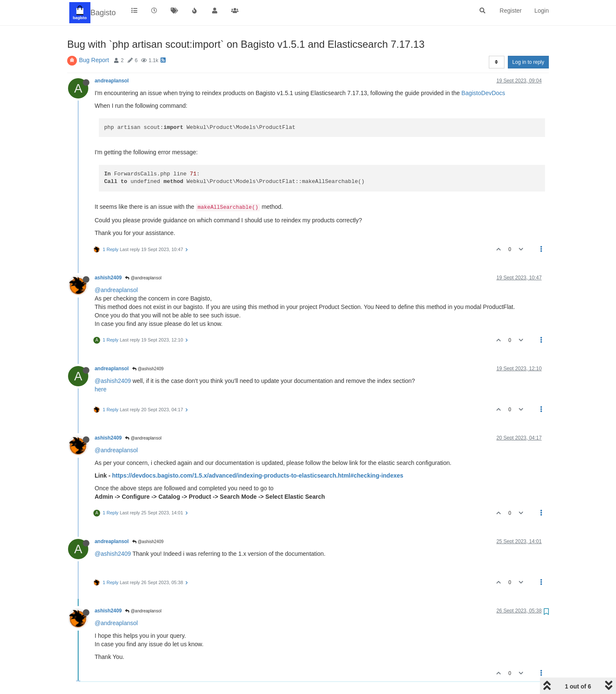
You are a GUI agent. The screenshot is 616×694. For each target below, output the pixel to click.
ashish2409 (108, 278)
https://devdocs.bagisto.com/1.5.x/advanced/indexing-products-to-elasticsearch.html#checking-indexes (258, 475)
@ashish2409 (148, 369)
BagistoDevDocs (483, 93)
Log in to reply (528, 62)
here (101, 389)
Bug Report (94, 60)
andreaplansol (112, 81)
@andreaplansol (143, 278)
